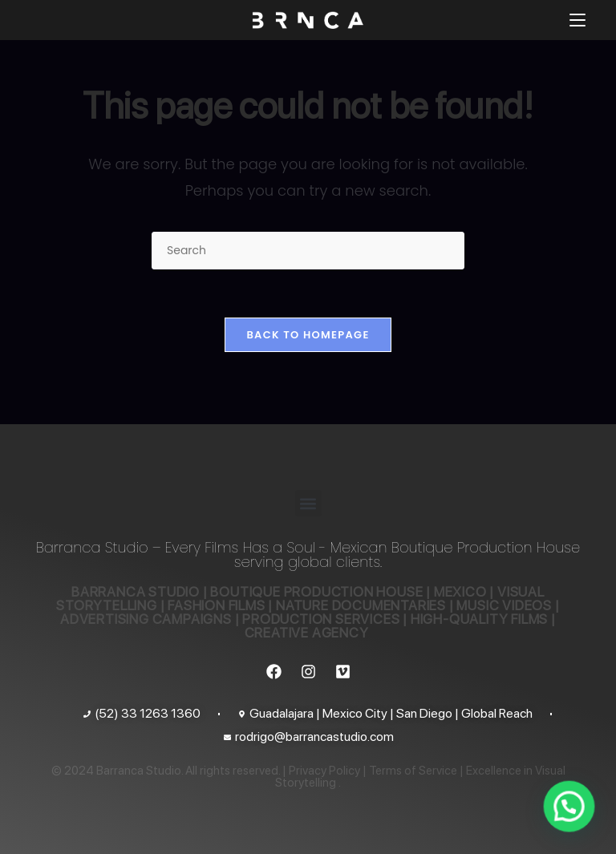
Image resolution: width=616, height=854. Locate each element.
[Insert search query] (308, 251)
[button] (308, 503)
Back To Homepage (308, 335)
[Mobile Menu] (577, 20)
